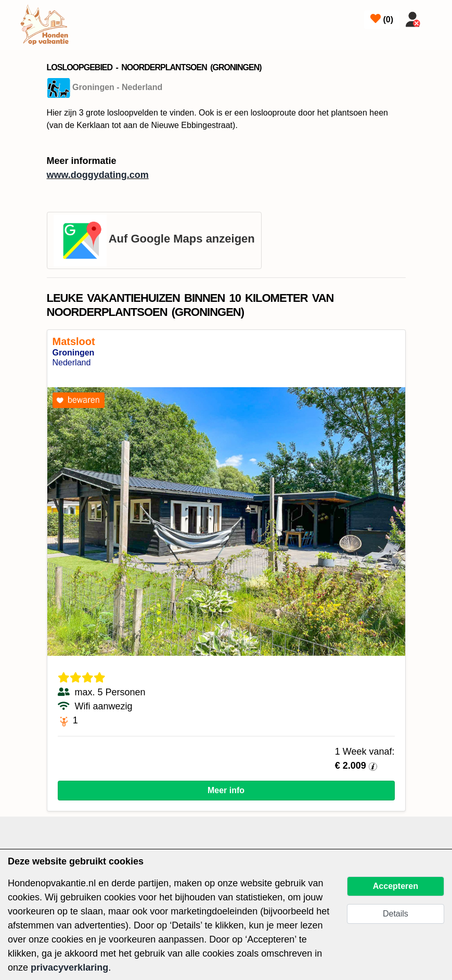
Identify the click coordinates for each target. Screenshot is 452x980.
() (382, 19)
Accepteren (396, 886)
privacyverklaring (69, 968)
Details (396, 914)
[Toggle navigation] (437, 17)
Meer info (226, 790)
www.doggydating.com (98, 175)
